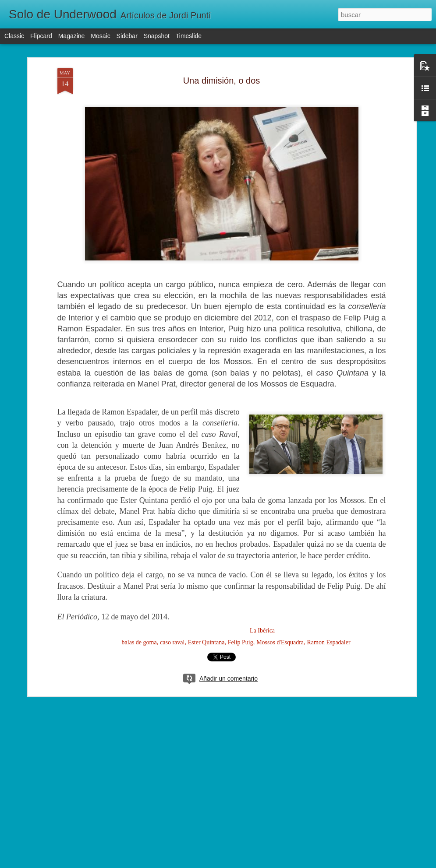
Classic (14, 36)
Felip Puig (241, 642)
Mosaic (100, 36)
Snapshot (157, 36)
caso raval (172, 642)
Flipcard (41, 36)
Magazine (72, 36)
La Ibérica (262, 631)
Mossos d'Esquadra (280, 642)
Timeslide (189, 36)
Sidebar (127, 36)
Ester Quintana (206, 642)
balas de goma (139, 642)
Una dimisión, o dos (222, 81)
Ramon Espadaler (328, 642)
